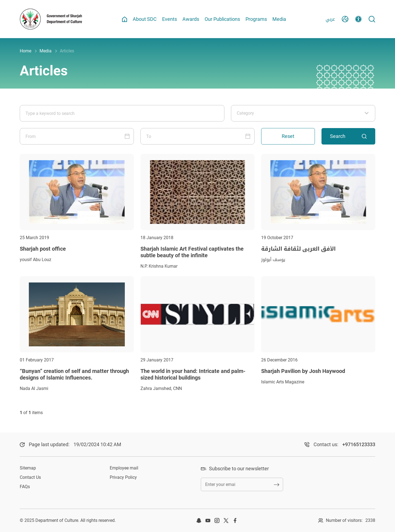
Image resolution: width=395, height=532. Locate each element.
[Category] (303, 113)
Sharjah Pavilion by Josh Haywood (303, 371)
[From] (77, 136)
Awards (191, 19)
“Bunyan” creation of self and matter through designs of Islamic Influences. (74, 374)
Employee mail (124, 468)
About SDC (145, 19)
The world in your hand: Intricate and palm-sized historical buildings (193, 374)
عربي (330, 19)
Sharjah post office (43, 249)
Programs (256, 19)
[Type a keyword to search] (122, 113)
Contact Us (30, 477)
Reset (288, 136)
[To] (198, 136)
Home (26, 51)
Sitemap (28, 468)
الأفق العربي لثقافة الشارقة (298, 249)
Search (348, 136)
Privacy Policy (123, 477)
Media (279, 19)
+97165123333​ (359, 444)
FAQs (25, 487)
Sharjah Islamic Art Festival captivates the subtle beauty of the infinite (192, 252)
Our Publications (222, 19)
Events (170, 19)
